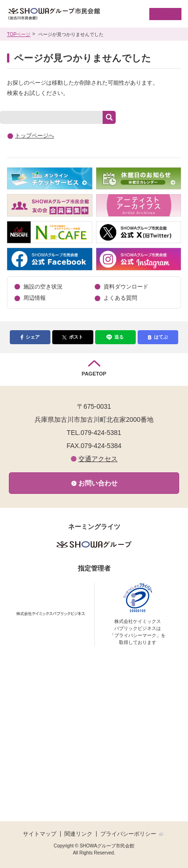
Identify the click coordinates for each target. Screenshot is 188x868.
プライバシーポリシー (128, 834)
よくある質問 (120, 298)
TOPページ (19, 34)
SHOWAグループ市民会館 (69, 14)
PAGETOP (94, 374)
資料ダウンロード (126, 287)
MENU (157, 14)
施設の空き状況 (43, 287)
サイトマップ (40, 834)
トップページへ (35, 136)
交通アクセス (98, 459)
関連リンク (78, 834)
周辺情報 (35, 298)
